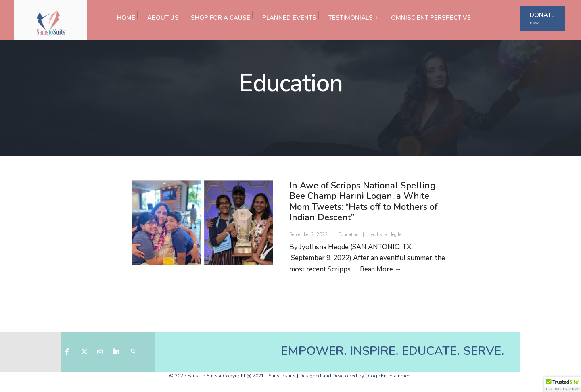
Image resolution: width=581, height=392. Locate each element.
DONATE (542, 18)
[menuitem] (350, 16)
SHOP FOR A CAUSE (220, 18)
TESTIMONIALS (351, 18)
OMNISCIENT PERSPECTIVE (431, 18)
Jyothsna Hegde (385, 235)
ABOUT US (163, 18)
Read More (381, 269)
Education (348, 235)
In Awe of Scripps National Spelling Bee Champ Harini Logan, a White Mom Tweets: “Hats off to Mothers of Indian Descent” (363, 201)
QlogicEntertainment (389, 376)
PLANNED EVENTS (289, 18)
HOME (126, 18)
